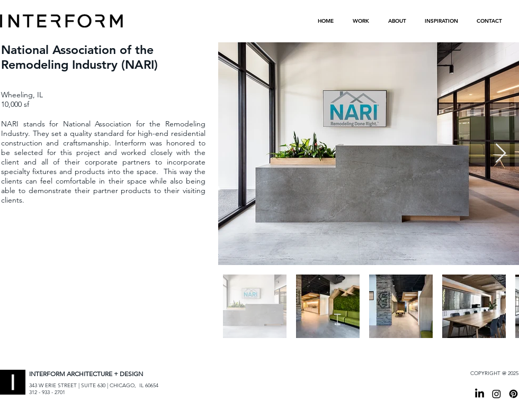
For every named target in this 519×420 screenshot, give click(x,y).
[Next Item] (501, 154)
